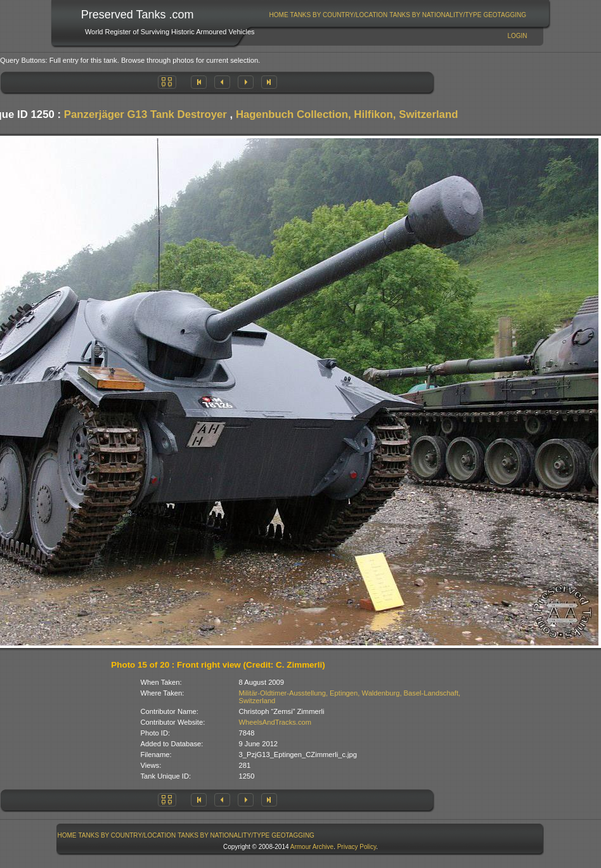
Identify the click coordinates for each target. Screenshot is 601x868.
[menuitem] (279, 15)
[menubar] (397, 15)
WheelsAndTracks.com (275, 722)
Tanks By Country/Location (339, 15)
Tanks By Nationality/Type (435, 15)
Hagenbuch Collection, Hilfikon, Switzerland (347, 114)
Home (279, 15)
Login (517, 36)
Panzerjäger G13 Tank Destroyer (145, 114)
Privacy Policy (357, 847)
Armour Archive (312, 847)
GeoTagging (505, 15)
